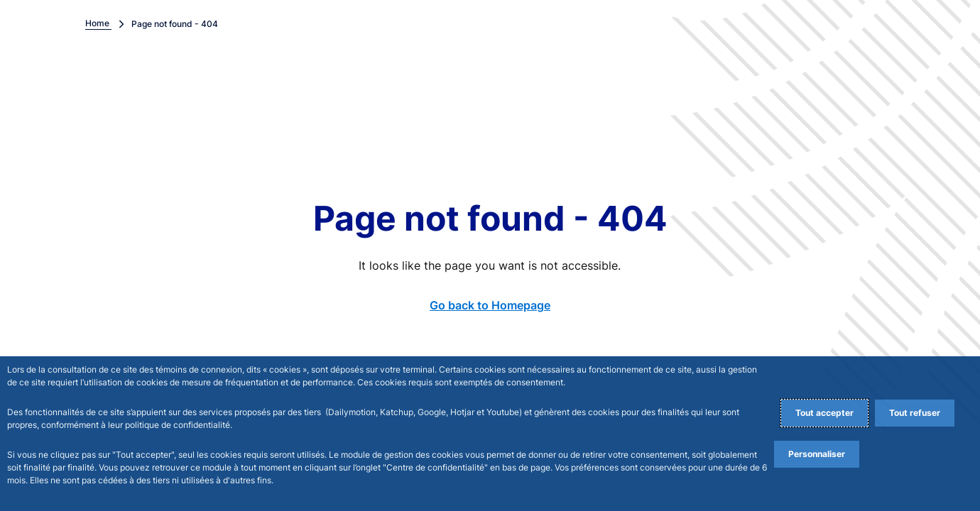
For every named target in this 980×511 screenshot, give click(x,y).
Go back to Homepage (490, 305)
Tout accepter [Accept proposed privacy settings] (824, 413)
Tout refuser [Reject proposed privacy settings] (915, 413)
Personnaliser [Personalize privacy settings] (817, 454)
